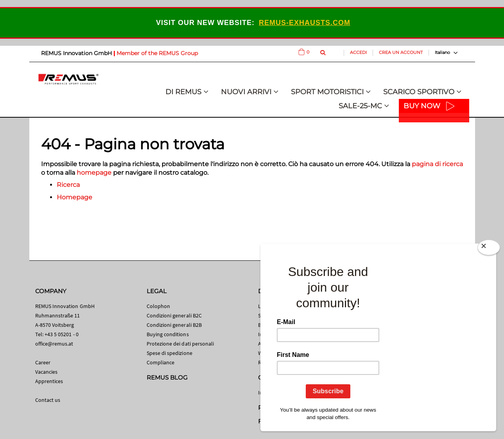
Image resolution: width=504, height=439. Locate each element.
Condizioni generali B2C (174, 315)
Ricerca (68, 185)
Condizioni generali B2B (174, 325)
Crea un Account (401, 52)
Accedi (358, 52)
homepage (94, 173)
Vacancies (47, 372)
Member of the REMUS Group (157, 53)
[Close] (489, 249)
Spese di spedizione (169, 353)
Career (43, 362)
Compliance (161, 362)
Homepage (74, 197)
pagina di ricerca (437, 164)
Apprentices (49, 381)
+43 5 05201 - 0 (62, 334)
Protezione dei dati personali (180, 344)
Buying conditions (168, 334)
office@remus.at (54, 344)
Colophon (159, 306)
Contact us (48, 400)
